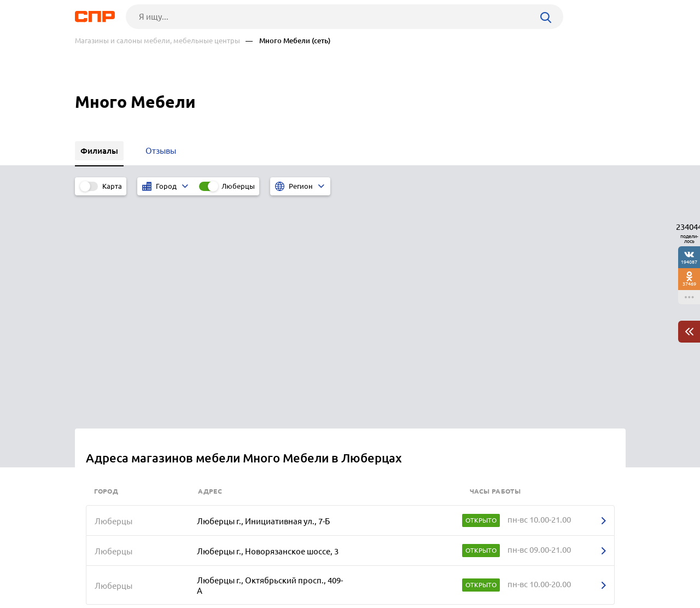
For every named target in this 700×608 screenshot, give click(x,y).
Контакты (320, 568)
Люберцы (238, 186)
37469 (689, 284)
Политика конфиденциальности (221, 599)
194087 (689, 262)
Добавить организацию (576, 567)
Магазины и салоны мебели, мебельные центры (157, 41)
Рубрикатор (95, 568)
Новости (163, 568)
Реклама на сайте (240, 568)
